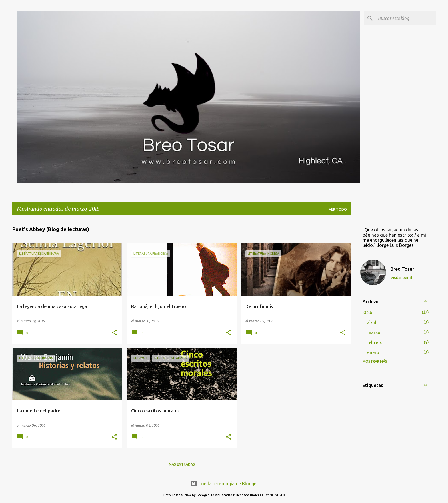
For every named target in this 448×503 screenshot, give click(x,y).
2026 (367, 312)
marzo (374, 332)
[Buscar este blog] (406, 18)
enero (373, 352)
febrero (375, 342)
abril (372, 322)
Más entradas (182, 464)
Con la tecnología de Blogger (224, 484)
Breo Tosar (402, 269)
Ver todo (338, 209)
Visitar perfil (401, 278)
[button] (114, 333)
